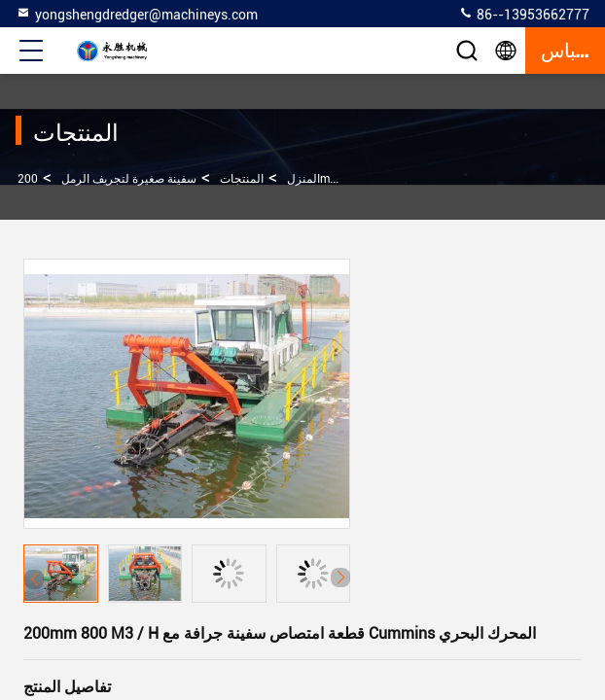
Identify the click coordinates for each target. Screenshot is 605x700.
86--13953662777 (524, 14)
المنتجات (242, 179)
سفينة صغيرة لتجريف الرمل (129, 179)
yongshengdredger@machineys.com (137, 14)
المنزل (303, 179)
